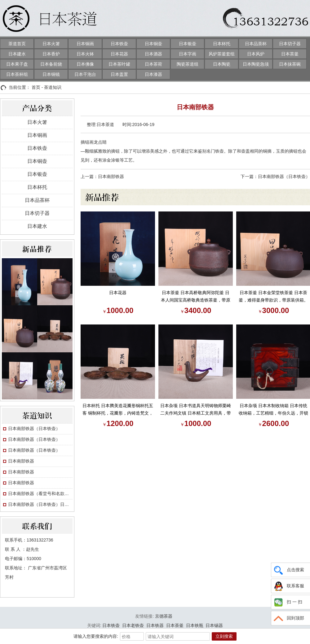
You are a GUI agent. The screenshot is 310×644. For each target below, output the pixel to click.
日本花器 (119, 54)
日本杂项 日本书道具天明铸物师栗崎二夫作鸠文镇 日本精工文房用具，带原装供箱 (196, 410)
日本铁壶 (119, 44)
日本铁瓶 (195, 625)
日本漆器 (153, 74)
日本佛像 (85, 64)
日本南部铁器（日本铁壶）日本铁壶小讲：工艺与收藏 (40, 504)
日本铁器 (155, 625)
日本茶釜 (290, 54)
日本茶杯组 (17, 74)
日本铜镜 (51, 74)
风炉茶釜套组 (222, 54)
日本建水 (17, 54)
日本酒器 (153, 54)
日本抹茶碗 (290, 64)
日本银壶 (188, 44)
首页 (36, 87)
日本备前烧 (51, 64)
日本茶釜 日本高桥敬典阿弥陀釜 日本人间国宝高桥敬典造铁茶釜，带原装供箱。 (196, 297)
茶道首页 (17, 44)
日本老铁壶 (133, 625)
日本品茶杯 (256, 44)
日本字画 (188, 54)
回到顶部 (288, 618)
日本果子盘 (17, 64)
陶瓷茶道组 (188, 64)
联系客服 (288, 586)
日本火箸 (51, 44)
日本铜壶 (153, 44)
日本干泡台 (85, 74)
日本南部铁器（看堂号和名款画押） (40, 494)
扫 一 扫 (288, 602)
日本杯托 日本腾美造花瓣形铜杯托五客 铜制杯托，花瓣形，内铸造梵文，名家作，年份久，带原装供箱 (118, 410)
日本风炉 (256, 54)
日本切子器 (290, 44)
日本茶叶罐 (119, 64)
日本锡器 (214, 625)
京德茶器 (164, 616)
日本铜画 (85, 44)
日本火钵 (85, 54)
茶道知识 (53, 87)
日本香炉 (51, 54)
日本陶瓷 (222, 64)
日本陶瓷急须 (256, 64)
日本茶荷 (153, 64)
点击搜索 (288, 570)
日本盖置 (119, 74)
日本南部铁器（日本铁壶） (34, 429)
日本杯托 (222, 44)
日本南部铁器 (21, 461)
